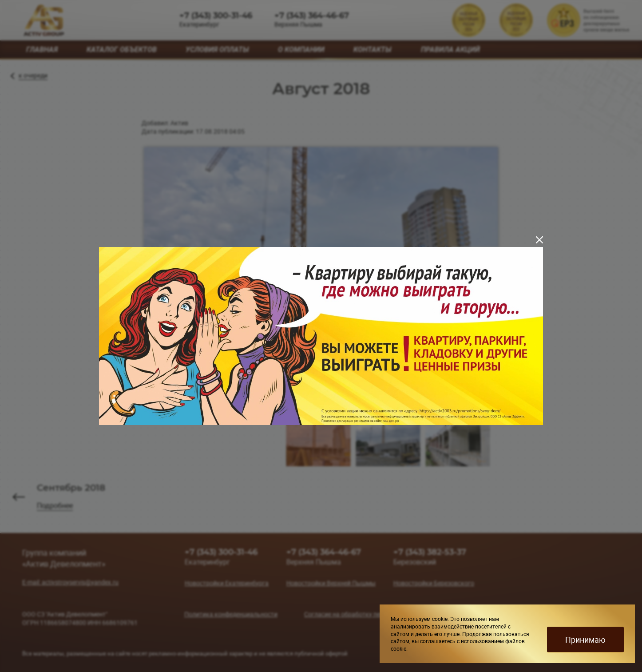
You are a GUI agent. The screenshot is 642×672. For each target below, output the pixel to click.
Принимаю (585, 640)
